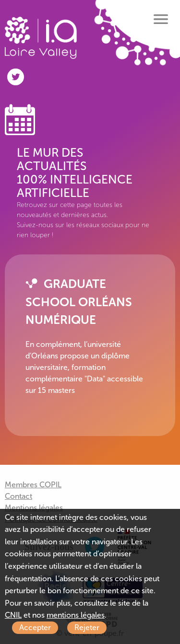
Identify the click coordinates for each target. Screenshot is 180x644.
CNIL (13, 615)
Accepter (35, 627)
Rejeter (87, 627)
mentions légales (76, 615)
